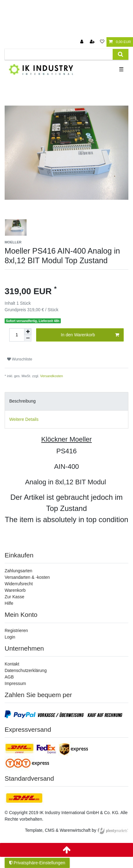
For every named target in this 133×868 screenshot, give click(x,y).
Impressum (15, 683)
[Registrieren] (93, 42)
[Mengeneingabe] (17, 335)
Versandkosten (52, 376)
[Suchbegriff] (59, 54)
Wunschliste (20, 359)
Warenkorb (15, 590)
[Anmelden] (82, 42)
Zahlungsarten (19, 571)
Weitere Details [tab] (24, 419)
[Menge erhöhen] (28, 332)
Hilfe (9, 603)
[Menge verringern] (28, 338)
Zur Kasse (15, 597)
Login (10, 637)
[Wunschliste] (102, 42)
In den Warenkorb (90, 335)
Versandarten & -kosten (27, 577)
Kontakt (12, 664)
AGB (9, 677)
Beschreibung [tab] (23, 401)
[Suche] (121, 54)
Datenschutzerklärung (26, 670)
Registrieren (16, 630)
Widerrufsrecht (19, 584)
